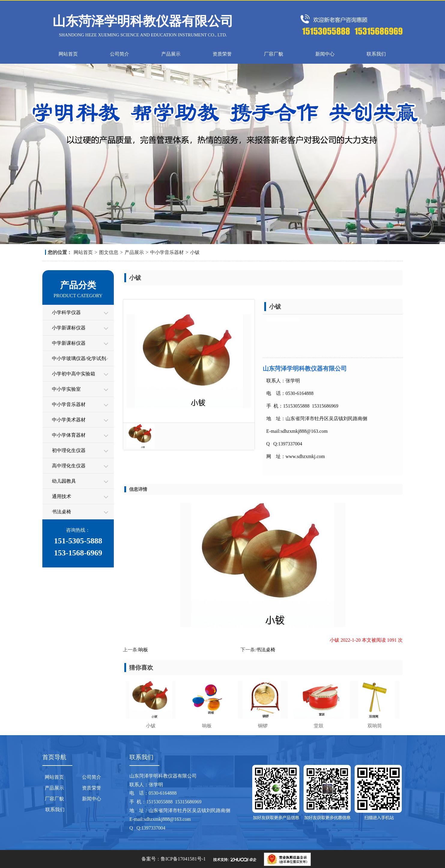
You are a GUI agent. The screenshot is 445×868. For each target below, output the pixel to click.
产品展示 (171, 54)
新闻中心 (325, 54)
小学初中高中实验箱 (74, 374)
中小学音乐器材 (167, 252)
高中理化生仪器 (69, 466)
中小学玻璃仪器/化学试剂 (79, 358)
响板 (143, 650)
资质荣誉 (222, 54)
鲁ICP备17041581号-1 (183, 859)
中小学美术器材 (69, 420)
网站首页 (68, 54)
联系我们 (376, 54)
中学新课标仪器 (69, 343)
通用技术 (62, 496)
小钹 (195, 252)
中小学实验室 (66, 389)
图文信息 (109, 252)
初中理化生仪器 (69, 450)
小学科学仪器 (66, 312)
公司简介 (120, 54)
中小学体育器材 (69, 435)
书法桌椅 (62, 512)
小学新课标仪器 (69, 328)
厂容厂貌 (274, 54)
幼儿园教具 (64, 481)
